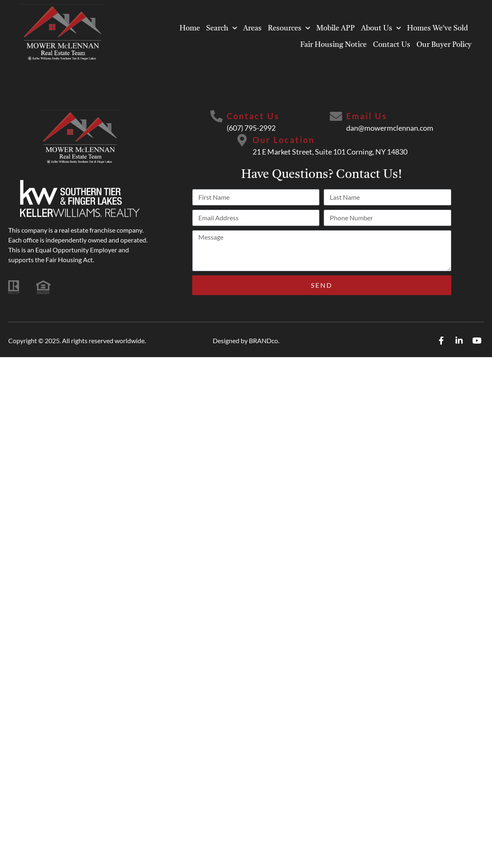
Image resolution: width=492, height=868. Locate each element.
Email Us (367, 116)
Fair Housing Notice (333, 45)
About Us (381, 29)
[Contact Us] (216, 116)
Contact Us (392, 45)
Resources (289, 29)
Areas (252, 28)
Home (190, 28)
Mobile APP (336, 28)
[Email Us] (336, 116)
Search (222, 29)
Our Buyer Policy (444, 45)
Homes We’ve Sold (438, 28)
